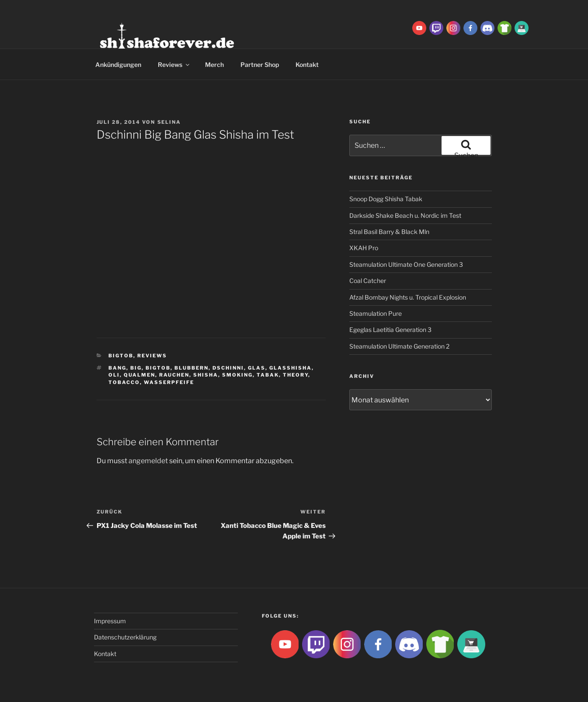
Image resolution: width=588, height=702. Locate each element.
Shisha (206, 375)
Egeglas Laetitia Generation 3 (390, 330)
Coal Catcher (368, 281)
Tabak (268, 375)
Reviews (174, 65)
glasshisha (291, 368)
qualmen (139, 375)
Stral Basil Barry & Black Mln (389, 232)
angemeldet (148, 461)
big (136, 368)
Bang (117, 368)
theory (296, 375)
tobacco (124, 382)
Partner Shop (260, 65)
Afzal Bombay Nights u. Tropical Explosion (408, 297)
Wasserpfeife (169, 382)
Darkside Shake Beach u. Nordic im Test (405, 215)
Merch (214, 65)
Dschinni (228, 368)
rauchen (174, 375)
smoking (237, 375)
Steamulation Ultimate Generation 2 (399, 346)
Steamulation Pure (376, 313)
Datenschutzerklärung (125, 637)
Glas (257, 368)
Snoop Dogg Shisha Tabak (386, 199)
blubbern (191, 368)
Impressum (110, 621)
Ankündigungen (118, 65)
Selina (169, 122)
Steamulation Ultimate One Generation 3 (406, 264)
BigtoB (121, 356)
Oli (114, 375)
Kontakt (307, 65)
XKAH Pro (364, 248)
